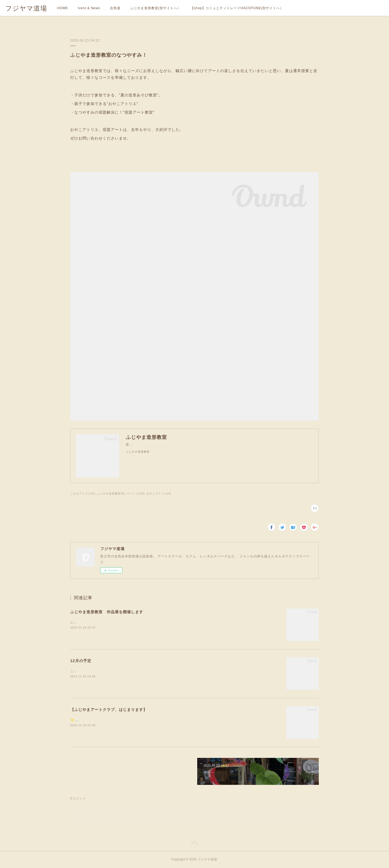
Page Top (194, 845)
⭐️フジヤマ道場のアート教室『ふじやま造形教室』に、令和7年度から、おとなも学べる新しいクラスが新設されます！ (165, 720)
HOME (63, 8)
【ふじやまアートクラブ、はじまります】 (109, 710)
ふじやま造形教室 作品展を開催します (107, 612)
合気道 (115, 8)
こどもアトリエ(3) (83, 494)
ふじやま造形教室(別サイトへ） (155, 8)
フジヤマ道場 (26, 8)
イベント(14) (136, 494)
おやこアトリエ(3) (159, 494)
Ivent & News (89, 8)
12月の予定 (81, 661)
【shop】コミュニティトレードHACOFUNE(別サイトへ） (237, 8)
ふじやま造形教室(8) (111, 494)
